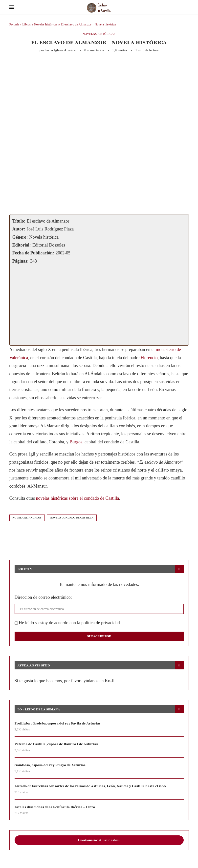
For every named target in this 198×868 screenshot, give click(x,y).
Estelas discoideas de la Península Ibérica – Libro (56, 808)
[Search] (186, 7)
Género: (20, 237)
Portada (14, 24)
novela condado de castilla (72, 517)
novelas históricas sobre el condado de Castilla (78, 498)
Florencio (149, 358)
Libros (26, 24)
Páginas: (21, 261)
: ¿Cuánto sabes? (99, 841)
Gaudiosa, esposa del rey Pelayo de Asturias (51, 765)
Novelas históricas (46, 24)
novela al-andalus (27, 517)
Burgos (76, 442)
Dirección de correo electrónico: (43, 597)
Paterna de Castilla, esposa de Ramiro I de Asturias (57, 744)
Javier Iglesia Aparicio (61, 50)
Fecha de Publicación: (33, 253)
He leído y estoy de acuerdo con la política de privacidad (67, 623)
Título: (19, 221)
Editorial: (22, 245)
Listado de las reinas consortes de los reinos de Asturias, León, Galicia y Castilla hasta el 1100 (92, 786)
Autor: (19, 229)
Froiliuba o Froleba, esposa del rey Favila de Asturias (59, 723)
